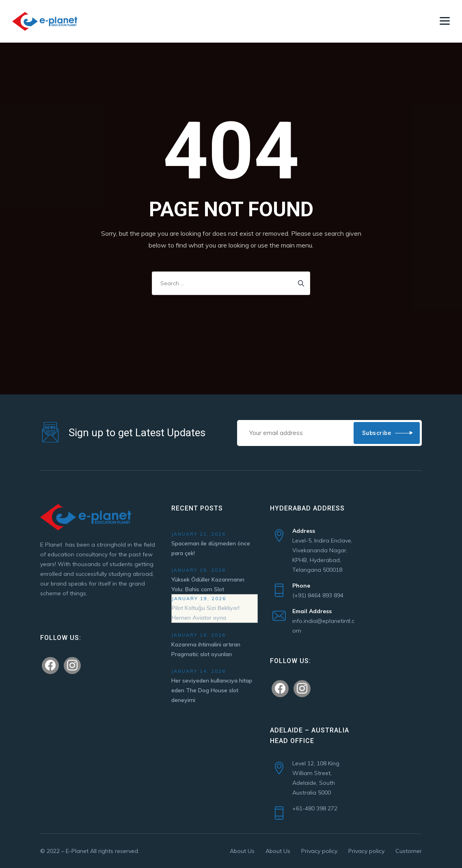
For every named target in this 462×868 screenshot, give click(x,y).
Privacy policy (319, 851)
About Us (242, 851)
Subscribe (377, 433)
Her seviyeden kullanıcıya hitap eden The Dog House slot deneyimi (212, 690)
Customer (409, 851)
